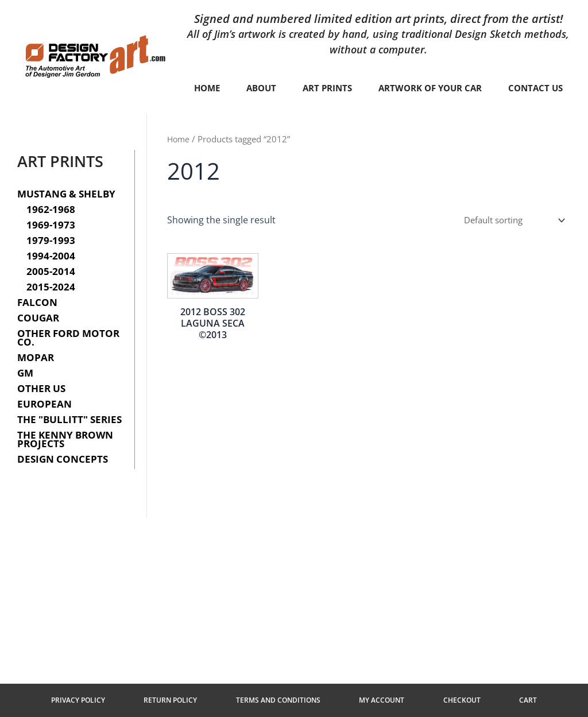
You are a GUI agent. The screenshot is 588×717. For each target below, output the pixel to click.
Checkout (442, 698)
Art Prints (365, 88)
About (296, 88)
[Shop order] (509, 247)
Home (240, 88)
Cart (496, 698)
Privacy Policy (110, 698)
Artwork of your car (473, 88)
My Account (375, 698)
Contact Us (379, 115)
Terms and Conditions (285, 698)
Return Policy (190, 698)
